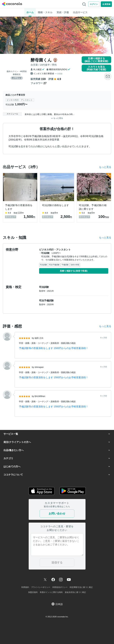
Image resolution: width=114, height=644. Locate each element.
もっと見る (105, 167)
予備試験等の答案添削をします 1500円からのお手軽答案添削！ (54, 348)
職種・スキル (45, 12)
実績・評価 (63, 12)
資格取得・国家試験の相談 (63, 343)
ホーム (30, 12)
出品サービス (80, 12)
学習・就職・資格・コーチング (34, 343)
